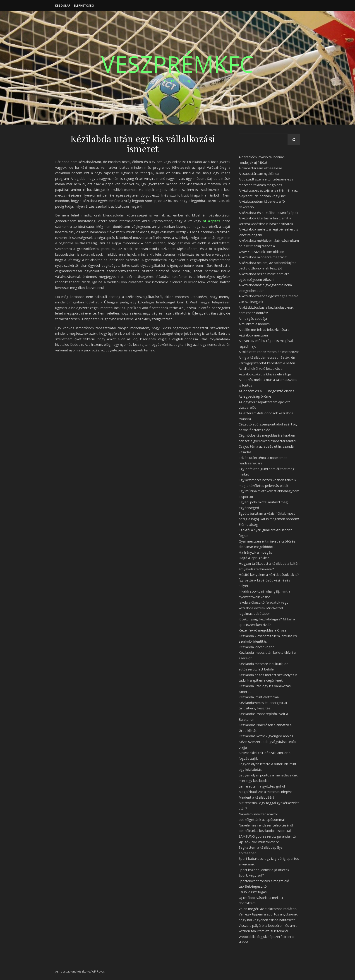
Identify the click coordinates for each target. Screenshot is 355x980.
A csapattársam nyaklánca (259, 173)
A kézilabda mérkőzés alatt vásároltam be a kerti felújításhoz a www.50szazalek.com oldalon (269, 246)
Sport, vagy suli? (251, 875)
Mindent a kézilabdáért (256, 797)
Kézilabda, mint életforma (259, 697)
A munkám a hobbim (254, 324)
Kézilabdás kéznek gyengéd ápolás (266, 736)
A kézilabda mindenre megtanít (263, 257)
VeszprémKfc (177, 64)
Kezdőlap (63, 6)
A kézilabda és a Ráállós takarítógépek (268, 213)
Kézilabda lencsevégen (257, 647)
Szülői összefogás (253, 892)
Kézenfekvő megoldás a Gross (263, 630)
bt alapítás (211, 221)
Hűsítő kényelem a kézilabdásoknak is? (269, 574)
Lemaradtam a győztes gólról (262, 786)
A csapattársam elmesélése (260, 168)
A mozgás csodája (253, 318)
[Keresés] (294, 140)
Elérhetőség (84, 6)
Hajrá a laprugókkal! (254, 558)
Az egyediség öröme (255, 396)
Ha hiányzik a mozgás (255, 552)
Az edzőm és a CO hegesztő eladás (266, 391)
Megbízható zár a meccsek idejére (265, 792)
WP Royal (98, 971)
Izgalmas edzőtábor (254, 613)
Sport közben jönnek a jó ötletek (264, 870)
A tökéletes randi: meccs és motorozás (269, 352)
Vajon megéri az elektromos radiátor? (268, 909)
